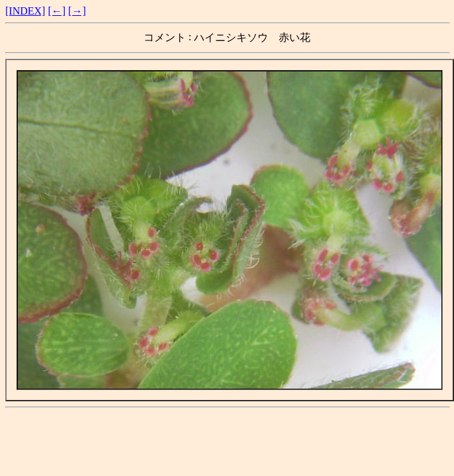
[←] (57, 11)
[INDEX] (25, 11)
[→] (77, 11)
